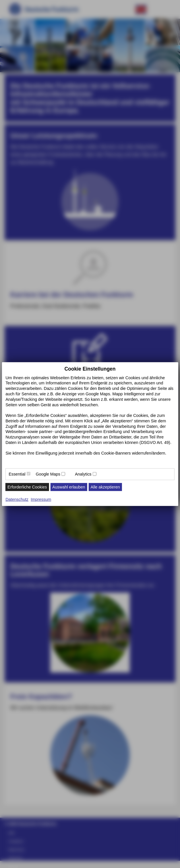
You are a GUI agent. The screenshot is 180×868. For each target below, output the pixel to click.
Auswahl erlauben (69, 487)
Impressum (41, 499)
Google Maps (48, 474)
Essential (17, 474)
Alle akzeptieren (105, 487)
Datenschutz (17, 499)
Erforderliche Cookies (27, 487)
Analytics (83, 474)
